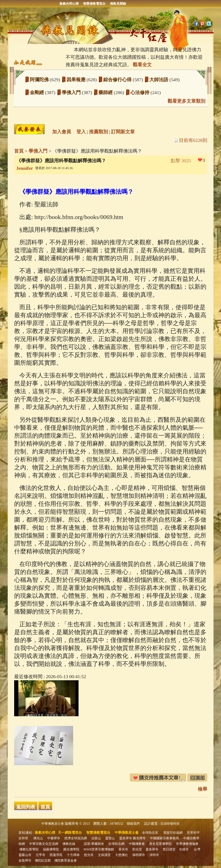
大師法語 (159, 80)
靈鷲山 (110, 838)
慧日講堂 (169, 849)
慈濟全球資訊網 (76, 838)
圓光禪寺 (139, 838)
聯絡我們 (133, 824)
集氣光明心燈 (69, 4)
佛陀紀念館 (43, 860)
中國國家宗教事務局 (164, 838)
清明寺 (154, 855)
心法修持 (141, 92)
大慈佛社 (121, 855)
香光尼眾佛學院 (160, 844)
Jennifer (25, 168)
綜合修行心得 (118, 80)
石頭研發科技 (170, 824)
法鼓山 (96, 838)
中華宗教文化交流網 (44, 844)
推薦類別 (98, 132)
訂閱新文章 (123, 132)
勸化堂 (137, 849)
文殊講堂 (104, 855)
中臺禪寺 (54, 838)
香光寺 (123, 849)
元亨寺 (40, 855)
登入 (81, 132)
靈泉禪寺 (126, 838)
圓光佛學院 (71, 849)
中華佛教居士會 (53, 824)
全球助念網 (116, 844)
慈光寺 (89, 855)
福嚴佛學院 (51, 849)
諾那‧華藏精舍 (94, 844)
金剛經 (38, 92)
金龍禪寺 (25, 860)
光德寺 (184, 849)
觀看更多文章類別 (186, 101)
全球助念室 (150, 833)
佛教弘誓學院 (29, 849)
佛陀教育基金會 (66, 860)
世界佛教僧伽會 (187, 844)
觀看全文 (142, 65)
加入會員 (62, 132)
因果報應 (77, 80)
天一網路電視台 (70, 833)
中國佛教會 (137, 844)
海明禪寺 (139, 855)
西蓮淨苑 (56, 855)
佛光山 (38, 838)
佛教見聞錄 (118, 4)
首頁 (19, 151)
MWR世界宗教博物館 (99, 849)
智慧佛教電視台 (94, 4)
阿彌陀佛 (40, 80)
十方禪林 (73, 855)
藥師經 (106, 92)
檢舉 (203, 789)
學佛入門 (72, 92)
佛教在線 (69, 844)
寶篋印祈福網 (173, 833)
